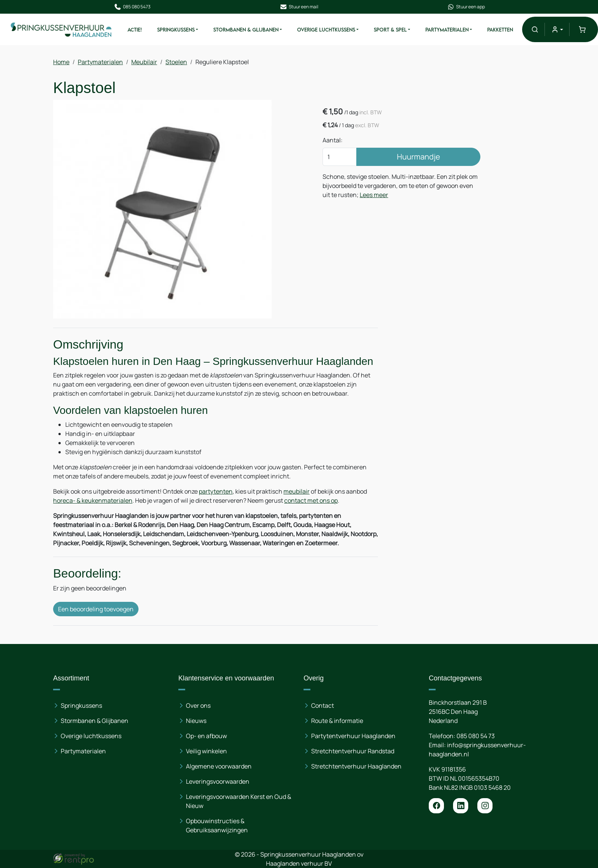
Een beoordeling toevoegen (96, 609)
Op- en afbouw (206, 736)
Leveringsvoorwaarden (218, 781)
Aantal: (333, 140)
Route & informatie (337, 721)
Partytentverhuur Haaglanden (353, 736)
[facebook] (436, 806)
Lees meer (374, 195)
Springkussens (176, 30)
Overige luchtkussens (91, 736)
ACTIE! (135, 30)
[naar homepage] (61, 29)
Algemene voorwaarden (219, 766)
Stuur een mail (299, 7)
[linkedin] (461, 806)
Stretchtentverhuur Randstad (353, 751)
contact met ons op (311, 500)
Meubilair (144, 62)
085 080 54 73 (476, 736)
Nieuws (196, 721)
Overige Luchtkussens (326, 30)
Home (61, 62)
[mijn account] (557, 29)
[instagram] (485, 806)
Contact (323, 705)
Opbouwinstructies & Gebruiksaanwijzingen (217, 825)
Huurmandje (419, 157)
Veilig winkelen (206, 751)
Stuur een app (466, 7)
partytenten (216, 491)
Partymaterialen (447, 30)
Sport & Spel (390, 30)
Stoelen (176, 62)
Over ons (198, 705)
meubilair (297, 491)
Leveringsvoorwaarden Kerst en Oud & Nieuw (238, 801)
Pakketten (500, 30)
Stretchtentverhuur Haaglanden (356, 766)
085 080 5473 (132, 7)
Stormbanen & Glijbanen (246, 30)
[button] (535, 29)
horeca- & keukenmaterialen (93, 500)
